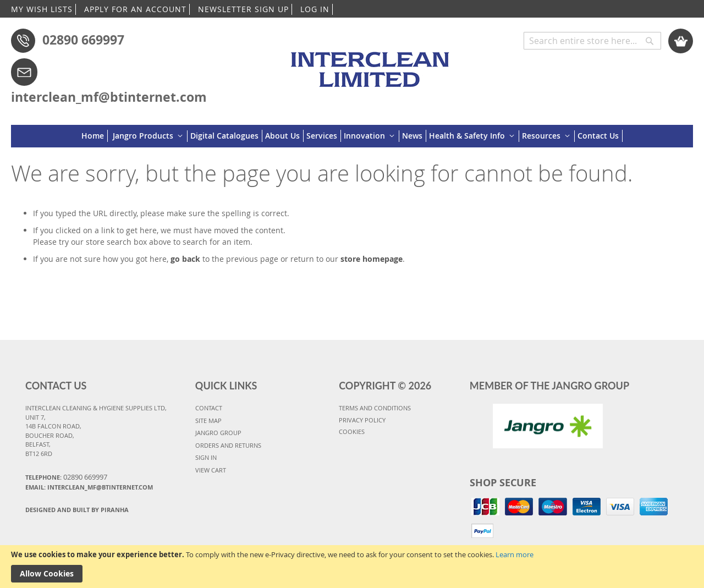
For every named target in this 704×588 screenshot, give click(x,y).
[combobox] (592, 41)
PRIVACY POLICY (362, 420)
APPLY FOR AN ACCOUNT (135, 9)
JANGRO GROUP (218, 433)
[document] (352, 567)
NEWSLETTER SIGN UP (243, 9)
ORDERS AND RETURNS (228, 445)
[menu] (352, 136)
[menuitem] (95, 136)
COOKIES (352, 432)
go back (185, 259)
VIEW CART (211, 470)
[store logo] (373, 64)
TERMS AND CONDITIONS (375, 408)
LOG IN (315, 9)
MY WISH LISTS (42, 9)
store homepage (372, 259)
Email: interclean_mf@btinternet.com (89, 487)
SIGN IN (206, 457)
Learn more (515, 554)
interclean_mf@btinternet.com (109, 97)
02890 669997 (83, 40)
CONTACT (209, 408)
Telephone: (66, 477)
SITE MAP (208, 421)
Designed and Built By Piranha (77, 510)
